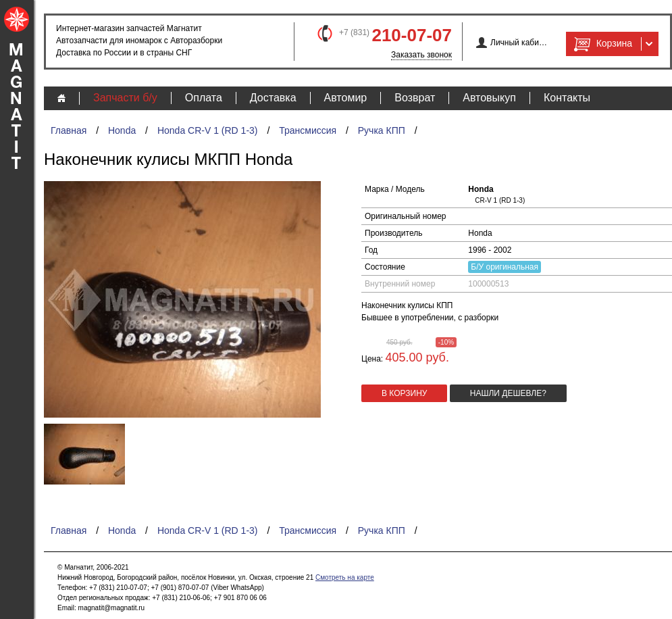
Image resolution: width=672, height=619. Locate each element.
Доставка (273, 98)
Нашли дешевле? (508, 393)
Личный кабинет (519, 43)
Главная (69, 130)
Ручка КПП (382, 130)
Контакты (567, 98)
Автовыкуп (489, 98)
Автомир (346, 98)
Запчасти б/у (125, 98)
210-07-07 (412, 35)
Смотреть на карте (345, 577)
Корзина (602, 44)
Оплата (204, 98)
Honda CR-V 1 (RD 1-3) (208, 130)
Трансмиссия (308, 130)
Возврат (415, 98)
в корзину (404, 393)
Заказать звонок (421, 55)
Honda (122, 130)
